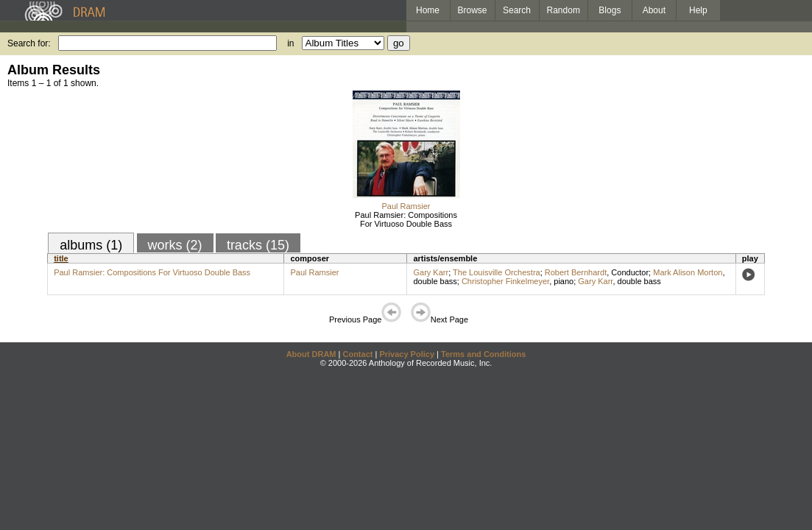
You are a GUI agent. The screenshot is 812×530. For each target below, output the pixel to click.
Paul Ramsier (406, 206)
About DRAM (311, 354)
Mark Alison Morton (688, 272)
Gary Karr (431, 272)
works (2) (175, 245)
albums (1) (91, 245)
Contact (357, 354)
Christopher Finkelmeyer (505, 281)
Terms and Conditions (483, 354)
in (290, 43)
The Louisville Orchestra (497, 272)
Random (564, 10)
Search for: (29, 43)
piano (564, 281)
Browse (473, 10)
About (654, 10)
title (61, 258)
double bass (435, 281)
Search (517, 10)
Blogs (610, 10)
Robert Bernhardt (576, 272)
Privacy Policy (407, 354)
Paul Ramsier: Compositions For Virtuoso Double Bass (406, 219)
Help (698, 10)
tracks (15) (258, 245)
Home (428, 10)
